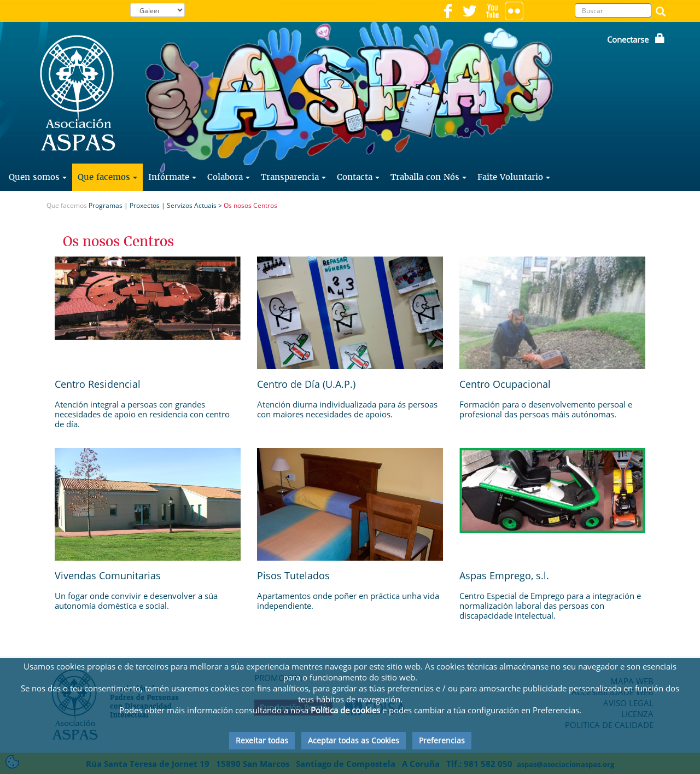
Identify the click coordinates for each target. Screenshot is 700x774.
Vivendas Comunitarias (108, 575)
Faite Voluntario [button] (514, 177)
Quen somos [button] (38, 177)
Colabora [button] (229, 177)
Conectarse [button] (636, 39)
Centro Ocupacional (505, 384)
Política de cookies (345, 710)
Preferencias (442, 740)
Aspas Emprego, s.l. (504, 575)
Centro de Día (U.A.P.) (306, 384)
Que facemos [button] (107, 177)
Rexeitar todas (262, 740)
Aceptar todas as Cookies (354, 740)
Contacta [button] (358, 177)
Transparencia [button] (293, 177)
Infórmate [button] (172, 177)
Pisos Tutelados (293, 575)
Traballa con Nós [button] (428, 177)
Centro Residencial (98, 384)
